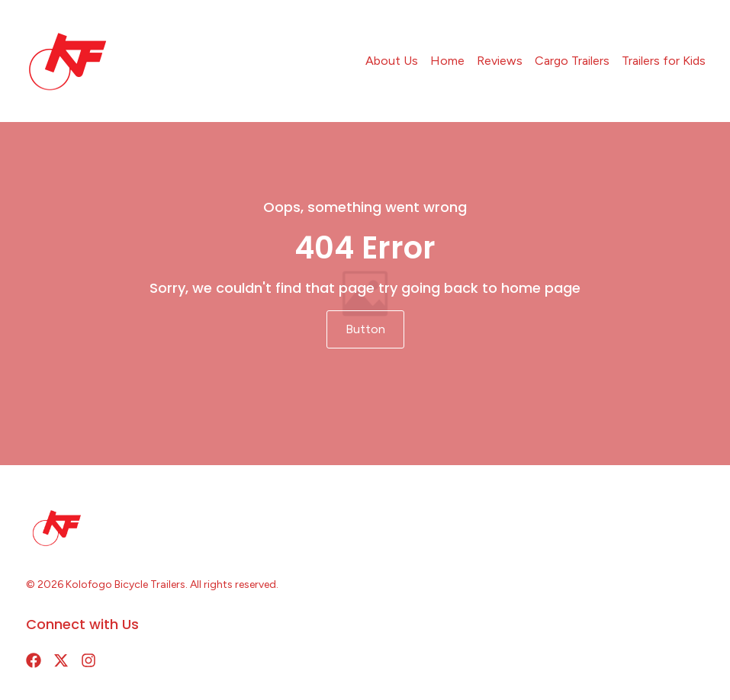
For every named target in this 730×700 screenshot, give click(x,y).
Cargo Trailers (572, 61)
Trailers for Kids (664, 61)
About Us (392, 61)
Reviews (500, 61)
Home (447, 61)
